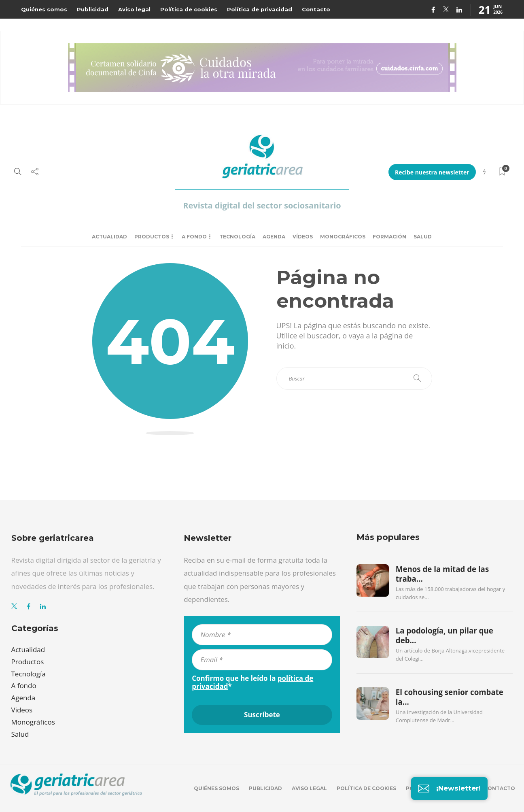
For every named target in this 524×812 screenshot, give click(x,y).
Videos (22, 710)
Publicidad (93, 9)
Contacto (316, 9)
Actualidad (109, 237)
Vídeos (303, 237)
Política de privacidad (260, 9)
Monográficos (343, 237)
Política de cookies (189, 9)
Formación (389, 237)
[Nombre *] (262, 635)
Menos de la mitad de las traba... (442, 574)
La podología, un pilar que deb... (444, 636)
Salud (423, 237)
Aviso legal (134, 9)
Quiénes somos (44, 9)
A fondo (194, 237)
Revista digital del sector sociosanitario (262, 205)
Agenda (274, 237)
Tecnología (237, 237)
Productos (152, 237)
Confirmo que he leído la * (252, 682)
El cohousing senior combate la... (450, 697)
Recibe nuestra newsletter (432, 172)
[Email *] (262, 660)
